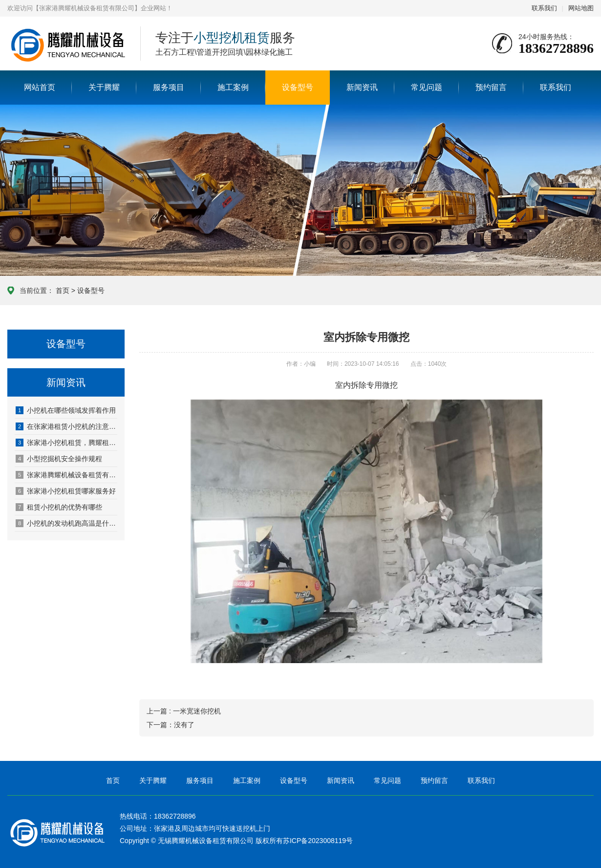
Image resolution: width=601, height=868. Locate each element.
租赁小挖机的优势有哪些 (59, 507)
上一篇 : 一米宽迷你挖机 (184, 711)
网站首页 (40, 87)
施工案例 (233, 87)
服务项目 (169, 87)
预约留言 (491, 87)
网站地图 (581, 8)
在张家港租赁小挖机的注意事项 (66, 426)
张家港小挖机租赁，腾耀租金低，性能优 (66, 443)
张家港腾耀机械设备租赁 (66, 44)
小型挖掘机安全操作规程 (59, 459)
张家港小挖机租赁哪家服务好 (66, 491)
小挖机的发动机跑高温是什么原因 (66, 523)
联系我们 (544, 8)
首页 (63, 290)
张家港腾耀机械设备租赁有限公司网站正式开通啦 (66, 475)
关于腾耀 (104, 87)
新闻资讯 (362, 87)
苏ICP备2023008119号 (318, 841)
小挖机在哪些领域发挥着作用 (66, 410)
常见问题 (427, 87)
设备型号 (298, 87)
